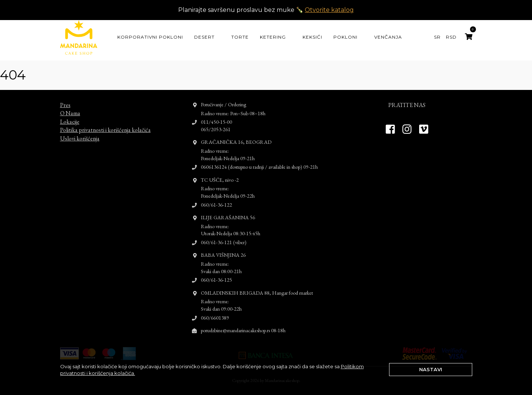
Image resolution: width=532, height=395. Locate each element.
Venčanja (388, 37)
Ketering (273, 37)
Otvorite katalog (329, 10)
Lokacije (70, 115)
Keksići (312, 37)
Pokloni (345, 37)
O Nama (70, 106)
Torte (240, 37)
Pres (65, 98)
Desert (204, 37)
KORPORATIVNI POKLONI (150, 37)
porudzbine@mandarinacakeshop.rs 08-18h (243, 324)
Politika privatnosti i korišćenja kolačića (105, 123)
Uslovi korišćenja (80, 131)
